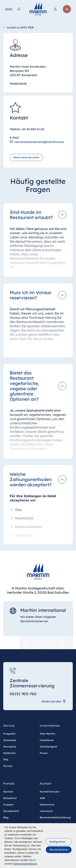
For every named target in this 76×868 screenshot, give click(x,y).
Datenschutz (47, 805)
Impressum (46, 811)
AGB (42, 798)
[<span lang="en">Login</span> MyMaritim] (55, 9)
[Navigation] (9, 9)
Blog (6, 817)
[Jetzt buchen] (67, 9)
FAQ (6, 759)
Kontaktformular (50, 792)
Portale (9, 784)
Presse (44, 753)
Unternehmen (50, 726)
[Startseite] (38, 9)
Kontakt (46, 784)
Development (11, 811)
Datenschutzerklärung (25, 864)
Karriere (8, 792)
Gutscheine (10, 740)
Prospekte (9, 734)
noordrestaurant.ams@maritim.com (39, 142)
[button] (59, 842)
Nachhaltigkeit (49, 747)
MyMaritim (10, 753)
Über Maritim (48, 734)
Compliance (47, 740)
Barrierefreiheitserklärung (55, 817)
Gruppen (8, 805)
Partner (8, 766)
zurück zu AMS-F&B (20, 27)
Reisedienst (10, 798)
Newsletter (10, 747)
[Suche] (19, 9)
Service (9, 726)
